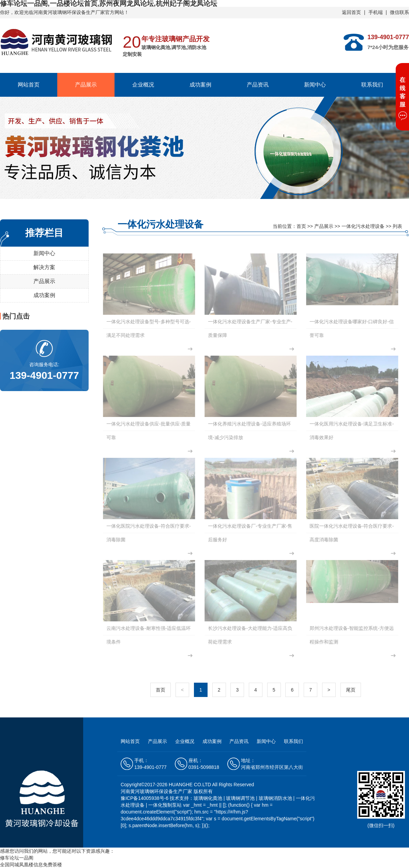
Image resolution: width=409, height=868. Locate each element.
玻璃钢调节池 (240, 798)
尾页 (351, 690)
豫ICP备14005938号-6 (145, 798)
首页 (301, 226)
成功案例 (200, 85)
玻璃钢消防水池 (275, 798)
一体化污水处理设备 (363, 226)
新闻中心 (315, 85)
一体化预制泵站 (165, 805)
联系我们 (372, 85)
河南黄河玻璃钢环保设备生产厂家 (69, 12)
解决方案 (44, 267)
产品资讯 (258, 85)
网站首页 (29, 85)
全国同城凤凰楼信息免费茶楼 (31, 865)
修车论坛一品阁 (17, 858)
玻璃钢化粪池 (208, 798)
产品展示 (86, 85)
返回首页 (351, 12)
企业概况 (143, 85)
